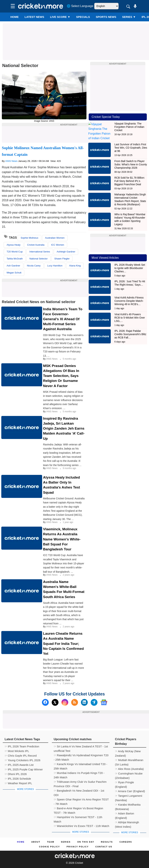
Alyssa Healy (14, 245)
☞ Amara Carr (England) (130, 791)
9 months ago (69, 468)
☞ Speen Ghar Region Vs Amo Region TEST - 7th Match (81, 800)
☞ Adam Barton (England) (125, 814)
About (36, 842)
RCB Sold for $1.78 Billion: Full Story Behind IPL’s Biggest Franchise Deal (130, 177)
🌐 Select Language (80, 6)
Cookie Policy (49, 847)
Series (129, 17)
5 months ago (69, 359)
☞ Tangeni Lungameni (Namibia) (129, 796)
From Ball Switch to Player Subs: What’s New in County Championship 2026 (131, 160)
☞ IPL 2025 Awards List (19, 765)
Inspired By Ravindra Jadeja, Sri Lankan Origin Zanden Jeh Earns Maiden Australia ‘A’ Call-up (64, 428)
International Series (40, 252)
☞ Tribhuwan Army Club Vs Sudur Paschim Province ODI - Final (80, 782)
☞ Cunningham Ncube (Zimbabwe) (129, 774)
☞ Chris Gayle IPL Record (21, 756)
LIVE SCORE (60, 17)
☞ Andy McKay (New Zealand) (128, 752)
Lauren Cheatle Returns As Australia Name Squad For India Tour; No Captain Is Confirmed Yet (63, 644)
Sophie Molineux (29, 238)
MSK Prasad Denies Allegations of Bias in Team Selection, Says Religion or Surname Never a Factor (61, 376)
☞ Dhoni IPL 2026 (16, 774)
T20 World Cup (15, 252)
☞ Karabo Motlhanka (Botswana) (128, 805)
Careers (126, 842)
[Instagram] (65, 702)
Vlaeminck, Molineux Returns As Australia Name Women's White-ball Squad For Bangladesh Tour (62, 539)
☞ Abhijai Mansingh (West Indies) (127, 823)
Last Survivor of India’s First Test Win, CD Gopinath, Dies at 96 (131, 143)
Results (107, 842)
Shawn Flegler (62, 259)
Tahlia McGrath (15, 259)
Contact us (104, 847)
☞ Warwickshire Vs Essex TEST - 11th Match (81, 826)
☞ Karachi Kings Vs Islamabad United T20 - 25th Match (80, 765)
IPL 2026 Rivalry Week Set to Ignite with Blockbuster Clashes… (130, 264)
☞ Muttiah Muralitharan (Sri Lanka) (129, 760)
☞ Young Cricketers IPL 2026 (22, 760)
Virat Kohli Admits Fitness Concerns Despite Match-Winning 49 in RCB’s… (129, 297)
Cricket (79, 863)
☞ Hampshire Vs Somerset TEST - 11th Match (78, 818)
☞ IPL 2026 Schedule (18, 779)
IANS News (12, 161)
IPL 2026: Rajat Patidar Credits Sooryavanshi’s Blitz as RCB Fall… (130, 330)
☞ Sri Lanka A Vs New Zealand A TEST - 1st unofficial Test (81, 747)
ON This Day (86, 842)
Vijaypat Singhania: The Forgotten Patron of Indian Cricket (129, 127)
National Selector (39, 259)
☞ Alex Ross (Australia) (129, 769)
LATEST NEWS (34, 17)
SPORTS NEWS (106, 17)
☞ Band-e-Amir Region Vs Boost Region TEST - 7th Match (78, 809)
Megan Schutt (14, 273)
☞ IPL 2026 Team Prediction (22, 746)
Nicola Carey (34, 266)
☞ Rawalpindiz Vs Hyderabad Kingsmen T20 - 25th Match (81, 756)
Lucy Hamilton (55, 266)
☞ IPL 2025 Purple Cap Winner (24, 769)
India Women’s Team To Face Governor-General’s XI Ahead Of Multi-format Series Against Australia (63, 319)
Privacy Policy (78, 847)
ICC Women (58, 245)
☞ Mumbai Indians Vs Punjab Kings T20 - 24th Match (79, 773)
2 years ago (69, 575)
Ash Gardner (13, 266)
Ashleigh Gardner (66, 252)
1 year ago (68, 522)
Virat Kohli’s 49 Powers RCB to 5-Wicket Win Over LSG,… (130, 313)
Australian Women (55, 238)
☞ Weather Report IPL (18, 783)
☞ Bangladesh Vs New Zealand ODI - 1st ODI (79, 791)
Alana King (75, 266)
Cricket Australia (36, 245)
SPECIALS (83, 17)
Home (15, 17)
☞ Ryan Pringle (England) (124, 783)
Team (51, 842)
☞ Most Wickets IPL (17, 751)
